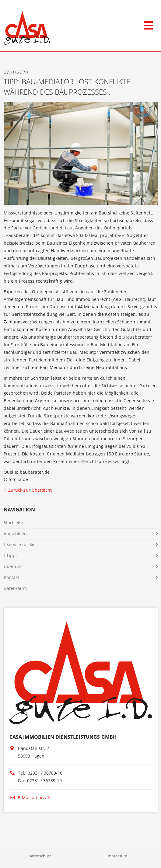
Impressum (117, 856)
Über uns (13, 566)
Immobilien (15, 533)
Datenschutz (40, 856)
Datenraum (15, 588)
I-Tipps (11, 555)
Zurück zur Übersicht (30, 490)
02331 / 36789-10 (45, 773)
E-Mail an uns (28, 798)
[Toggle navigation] (148, 24)
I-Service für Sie (20, 544)
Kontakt (11, 577)
